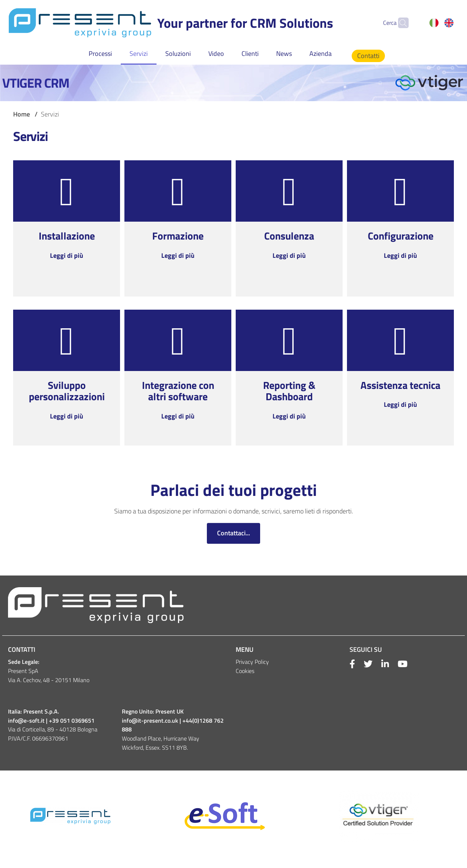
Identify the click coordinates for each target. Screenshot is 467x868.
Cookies (245, 671)
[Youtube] (398, 664)
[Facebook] (352, 664)
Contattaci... (233, 533)
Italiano (434, 22)
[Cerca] (400, 23)
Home (22, 114)
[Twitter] (364, 664)
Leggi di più (67, 255)
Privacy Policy (252, 662)
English (449, 22)
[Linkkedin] (381, 664)
